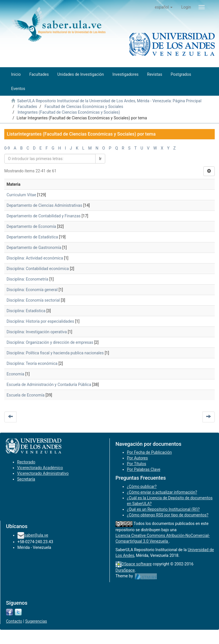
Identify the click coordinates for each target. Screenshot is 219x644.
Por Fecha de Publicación (149, 452)
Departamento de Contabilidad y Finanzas (44, 216)
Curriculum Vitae (21, 195)
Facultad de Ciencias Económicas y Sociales (84, 107)
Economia (15, 374)
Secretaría (26, 479)
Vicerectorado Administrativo (43, 473)
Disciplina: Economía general (32, 290)
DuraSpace (125, 570)
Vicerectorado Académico (40, 468)
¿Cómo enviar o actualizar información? (162, 492)
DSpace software (137, 564)
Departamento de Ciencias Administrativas (44, 205)
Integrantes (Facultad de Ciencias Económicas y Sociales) (69, 112)
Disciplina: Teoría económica (32, 363)
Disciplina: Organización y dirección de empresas (50, 342)
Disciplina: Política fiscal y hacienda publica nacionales (55, 353)
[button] (164, 7)
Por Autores (137, 458)
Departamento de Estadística (32, 237)
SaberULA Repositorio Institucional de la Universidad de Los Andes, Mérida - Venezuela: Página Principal (109, 101)
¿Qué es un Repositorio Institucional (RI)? (163, 509)
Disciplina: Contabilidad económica (38, 269)
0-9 (7, 148)
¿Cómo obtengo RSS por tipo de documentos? (168, 515)
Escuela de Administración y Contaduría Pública (49, 385)
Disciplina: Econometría (27, 279)
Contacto (14, 621)
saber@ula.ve (36, 535)
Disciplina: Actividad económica (35, 258)
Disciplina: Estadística (26, 311)
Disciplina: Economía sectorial (33, 300)
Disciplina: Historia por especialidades (40, 321)
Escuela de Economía (26, 395)
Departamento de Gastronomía (34, 248)
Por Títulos (136, 464)
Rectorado (26, 462)
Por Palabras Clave (144, 469)
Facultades (27, 107)
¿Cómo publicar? (142, 486)
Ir (100, 159)
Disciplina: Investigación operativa (37, 332)
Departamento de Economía (31, 226)
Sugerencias (36, 621)
